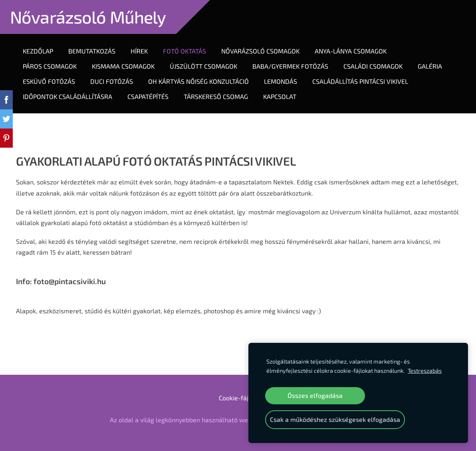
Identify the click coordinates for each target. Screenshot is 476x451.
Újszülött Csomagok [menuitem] (203, 66)
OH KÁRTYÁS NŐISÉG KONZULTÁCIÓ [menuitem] (198, 81)
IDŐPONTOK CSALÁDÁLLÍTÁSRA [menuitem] (67, 96)
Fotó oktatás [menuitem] (184, 51)
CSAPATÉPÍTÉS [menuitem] (148, 96)
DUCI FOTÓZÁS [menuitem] (112, 81)
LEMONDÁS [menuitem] (281, 81)
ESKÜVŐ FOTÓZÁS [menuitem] (49, 81)
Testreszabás (425, 371)
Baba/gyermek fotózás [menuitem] (290, 66)
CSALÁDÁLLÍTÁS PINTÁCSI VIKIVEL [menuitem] (360, 81)
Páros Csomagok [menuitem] (50, 66)
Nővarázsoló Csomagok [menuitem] (260, 51)
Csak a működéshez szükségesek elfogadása (335, 419)
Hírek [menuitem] (139, 51)
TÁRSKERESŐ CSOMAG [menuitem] (216, 96)
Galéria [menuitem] (430, 66)
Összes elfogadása (315, 395)
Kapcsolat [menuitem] (280, 96)
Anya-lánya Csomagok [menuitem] (351, 51)
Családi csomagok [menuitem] (373, 66)
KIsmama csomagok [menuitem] (123, 66)
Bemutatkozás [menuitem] (92, 51)
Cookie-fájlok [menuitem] (238, 398)
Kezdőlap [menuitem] (38, 51)
